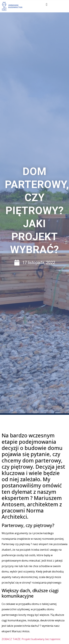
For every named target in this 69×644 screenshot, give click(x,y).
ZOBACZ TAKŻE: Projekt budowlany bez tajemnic (31, 639)
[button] (47, 4)
